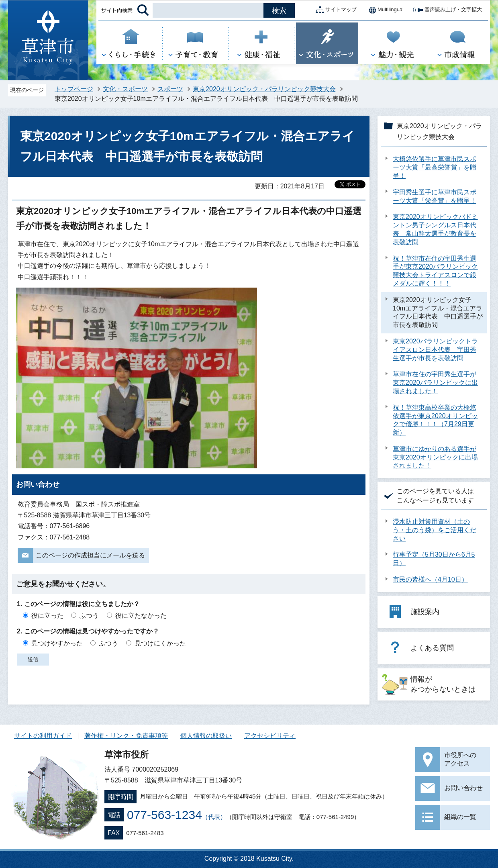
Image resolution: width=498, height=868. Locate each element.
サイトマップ (335, 10)
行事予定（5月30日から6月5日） (434, 559)
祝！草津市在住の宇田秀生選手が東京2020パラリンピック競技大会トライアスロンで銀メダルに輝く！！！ (435, 271)
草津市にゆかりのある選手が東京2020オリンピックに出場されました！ (435, 457)
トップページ (74, 89)
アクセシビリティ (270, 736)
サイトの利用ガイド (43, 736)
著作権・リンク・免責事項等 (126, 736)
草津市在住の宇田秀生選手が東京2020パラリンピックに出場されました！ (435, 383)
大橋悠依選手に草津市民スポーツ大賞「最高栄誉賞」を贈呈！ (435, 167)
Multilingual (384, 10)
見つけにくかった (160, 643)
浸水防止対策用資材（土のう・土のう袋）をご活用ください (435, 530)
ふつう (89, 616)
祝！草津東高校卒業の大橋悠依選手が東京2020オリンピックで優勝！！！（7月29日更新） (435, 420)
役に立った (47, 616)
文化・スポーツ (125, 89)
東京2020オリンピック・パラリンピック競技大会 (264, 89)
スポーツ (170, 89)
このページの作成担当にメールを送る (90, 555)
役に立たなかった (141, 616)
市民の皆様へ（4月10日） (430, 579)
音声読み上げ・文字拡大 (447, 10)
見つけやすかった (57, 643)
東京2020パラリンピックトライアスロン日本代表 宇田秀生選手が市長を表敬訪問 (435, 350)
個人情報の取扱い (206, 736)
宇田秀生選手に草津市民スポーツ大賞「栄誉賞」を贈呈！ (435, 196)
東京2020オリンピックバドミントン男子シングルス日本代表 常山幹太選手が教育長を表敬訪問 (435, 229)
